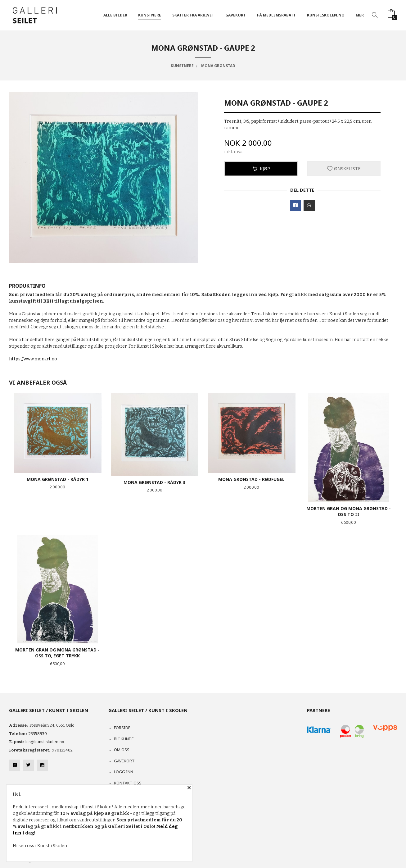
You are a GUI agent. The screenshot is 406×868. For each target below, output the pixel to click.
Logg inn (124, 772)
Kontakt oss (128, 783)
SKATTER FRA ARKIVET (193, 15)
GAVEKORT (236, 15)
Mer (360, 15)
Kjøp (261, 169)
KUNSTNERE (150, 15)
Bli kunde (124, 739)
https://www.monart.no (33, 359)
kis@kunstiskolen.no (45, 742)
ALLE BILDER (115, 15)
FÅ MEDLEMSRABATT (276, 15)
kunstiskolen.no (326, 15)
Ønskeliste (344, 169)
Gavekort (124, 761)
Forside (122, 728)
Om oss (122, 750)
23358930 (38, 734)
